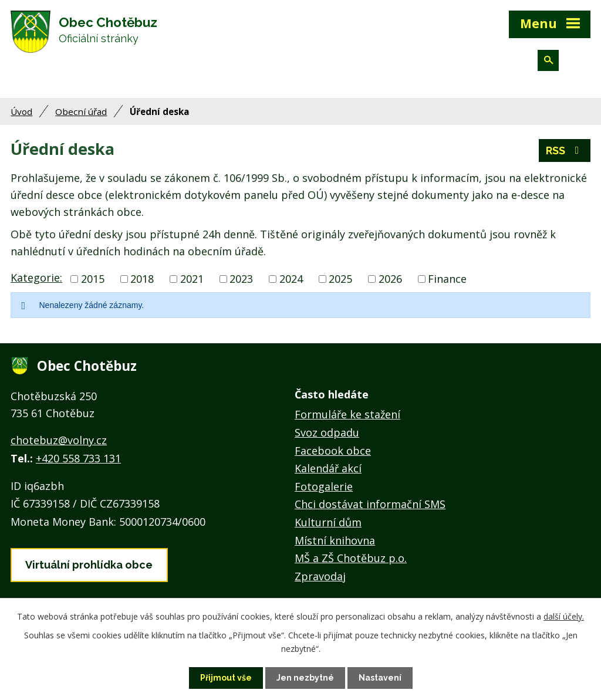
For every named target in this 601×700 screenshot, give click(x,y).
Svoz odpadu (327, 432)
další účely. (564, 616)
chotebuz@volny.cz (59, 440)
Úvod (21, 111)
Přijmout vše (226, 678)
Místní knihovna (335, 540)
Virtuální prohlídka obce (89, 565)
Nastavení (380, 678)
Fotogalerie (324, 486)
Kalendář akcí (328, 468)
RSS (565, 151)
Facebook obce (333, 451)
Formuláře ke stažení (347, 414)
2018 (142, 279)
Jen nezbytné (305, 678)
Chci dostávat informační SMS (370, 504)
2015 (93, 279)
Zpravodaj (320, 576)
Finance (447, 279)
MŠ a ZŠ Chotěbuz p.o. (351, 558)
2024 (291, 279)
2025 (340, 279)
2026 (390, 279)
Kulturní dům (328, 522)
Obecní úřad (81, 111)
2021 (192, 279)
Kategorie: (36, 278)
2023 (241, 279)
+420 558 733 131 (78, 458)
